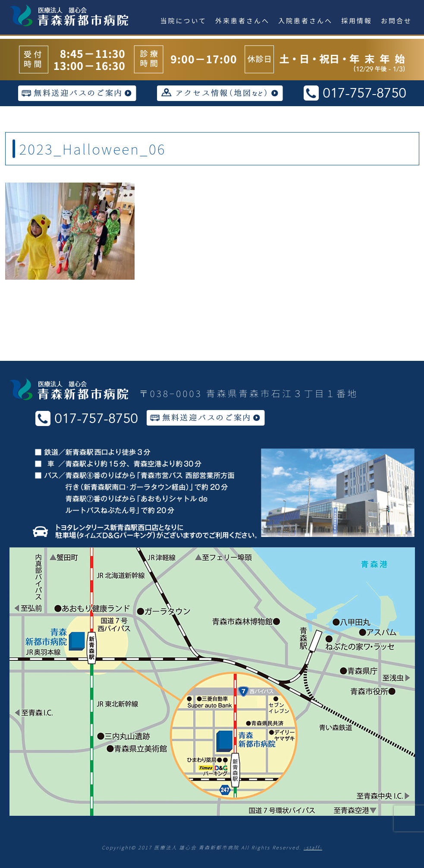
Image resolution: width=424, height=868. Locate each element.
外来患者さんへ (242, 21)
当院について (184, 21)
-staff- (313, 847)
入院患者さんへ (305, 21)
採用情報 (357, 21)
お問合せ (396, 21)
